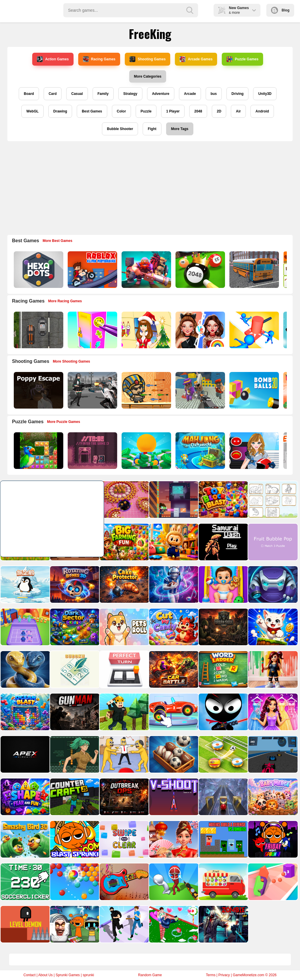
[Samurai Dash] (223, 542)
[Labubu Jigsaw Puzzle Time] (173, 542)
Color (121, 111)
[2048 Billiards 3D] (200, 270)
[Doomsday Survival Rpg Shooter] (92, 390)
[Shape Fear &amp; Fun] (25, 797)
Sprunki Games (68, 975)
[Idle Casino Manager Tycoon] (146, 451)
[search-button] (190, 10)
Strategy (130, 94)
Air (238, 111)
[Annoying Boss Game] (124, 754)
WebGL (33, 111)
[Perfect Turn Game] (124, 669)
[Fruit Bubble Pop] (272, 542)
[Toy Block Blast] (223, 500)
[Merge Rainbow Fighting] (25, 627)
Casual (77, 94)
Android (262, 111)
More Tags (180, 129)
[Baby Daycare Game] (223, 584)
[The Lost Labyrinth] (74, 754)
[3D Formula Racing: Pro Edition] (272, 754)
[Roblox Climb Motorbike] (92, 270)
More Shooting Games (71, 361)
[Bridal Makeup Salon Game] (272, 712)
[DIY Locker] (92, 330)
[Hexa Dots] (38, 270)
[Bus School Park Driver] (254, 270)
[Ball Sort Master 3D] (173, 754)
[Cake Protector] (124, 584)
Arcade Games (196, 59)
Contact (29, 975)
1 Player (173, 111)
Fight (152, 129)
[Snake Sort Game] (25, 669)
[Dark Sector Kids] (74, 627)
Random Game (150, 975)
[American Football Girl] (254, 451)
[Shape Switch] (223, 797)
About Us (45, 975)
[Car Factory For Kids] (173, 712)
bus (214, 94)
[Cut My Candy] (173, 627)
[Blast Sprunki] (74, 839)
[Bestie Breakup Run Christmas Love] (173, 924)
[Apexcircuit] (25, 754)
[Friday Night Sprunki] (272, 839)
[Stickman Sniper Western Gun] (173, 882)
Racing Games (99, 59)
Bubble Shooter (120, 129)
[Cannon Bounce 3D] (254, 390)
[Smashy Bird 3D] (25, 839)
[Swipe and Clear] (124, 839)
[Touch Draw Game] (173, 584)
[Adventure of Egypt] (146, 390)
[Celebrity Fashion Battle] (200, 330)
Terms (211, 975)
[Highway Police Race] (38, 330)
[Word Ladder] (223, 669)
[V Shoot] (173, 797)
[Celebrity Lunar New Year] (173, 839)
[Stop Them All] (254, 330)
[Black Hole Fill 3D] (124, 500)
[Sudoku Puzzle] (74, 669)
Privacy (224, 975)
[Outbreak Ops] (124, 797)
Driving (237, 94)
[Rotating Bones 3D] (74, 584)
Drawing (60, 111)
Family (103, 94)
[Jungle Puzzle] (38, 451)
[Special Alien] (173, 500)
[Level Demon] (25, 924)
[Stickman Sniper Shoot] (223, 712)
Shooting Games (148, 59)
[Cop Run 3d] (124, 924)
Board (29, 94)
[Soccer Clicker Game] (25, 882)
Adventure (161, 94)
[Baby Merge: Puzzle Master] (272, 797)
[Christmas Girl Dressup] (146, 330)
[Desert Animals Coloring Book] (272, 500)
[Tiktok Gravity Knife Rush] (272, 882)
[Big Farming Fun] (124, 542)
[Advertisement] (150, 188)
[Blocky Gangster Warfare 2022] (200, 390)
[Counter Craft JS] (74, 797)
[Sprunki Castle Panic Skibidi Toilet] (74, 924)
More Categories (148, 76)
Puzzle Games (242, 59)
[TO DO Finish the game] (92, 451)
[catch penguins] (25, 584)
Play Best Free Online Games (30, 10)
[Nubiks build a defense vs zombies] (223, 839)
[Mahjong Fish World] (200, 451)
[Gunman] (74, 712)
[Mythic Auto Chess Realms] (146, 270)
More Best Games (58, 241)
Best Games (92, 111)
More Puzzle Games (64, 422)
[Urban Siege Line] (223, 627)
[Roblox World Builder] (124, 712)
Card (53, 94)
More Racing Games (65, 301)
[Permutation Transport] (223, 882)
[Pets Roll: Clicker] (124, 627)
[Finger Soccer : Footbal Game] (223, 754)
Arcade (190, 94)
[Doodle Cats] (272, 627)
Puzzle (146, 111)
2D (219, 111)
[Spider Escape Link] (272, 584)
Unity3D (265, 94)
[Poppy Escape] (38, 390)
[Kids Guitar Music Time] (124, 882)
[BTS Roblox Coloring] (272, 669)
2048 (198, 111)
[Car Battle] (173, 669)
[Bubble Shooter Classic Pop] (74, 882)
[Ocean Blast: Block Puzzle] (25, 712)
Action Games (53, 59)
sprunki (88, 975)
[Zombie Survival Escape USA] (223, 924)
